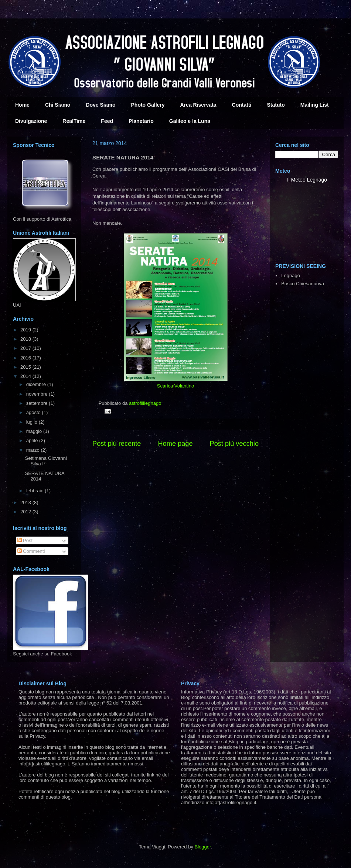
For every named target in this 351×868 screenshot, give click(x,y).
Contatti (242, 105)
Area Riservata (198, 105)
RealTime (74, 121)
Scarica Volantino (175, 386)
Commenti (31, 551)
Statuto (276, 105)
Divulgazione (31, 121)
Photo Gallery (148, 105)
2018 (26, 339)
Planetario (141, 121)
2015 (26, 367)
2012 (26, 512)
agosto (34, 412)
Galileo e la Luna (190, 121)
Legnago (317, 180)
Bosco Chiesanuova (303, 284)
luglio (33, 422)
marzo (34, 450)
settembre (38, 403)
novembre (38, 394)
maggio (35, 431)
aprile (33, 440)
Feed (107, 121)
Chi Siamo (58, 105)
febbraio (36, 491)
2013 (26, 502)
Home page (175, 444)
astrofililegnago (145, 403)
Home (22, 105)
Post (25, 540)
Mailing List (315, 105)
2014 (26, 376)
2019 (26, 330)
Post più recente (117, 444)
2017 (26, 348)
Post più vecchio (234, 444)
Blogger (203, 847)
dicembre (37, 384)
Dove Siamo (100, 105)
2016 (26, 358)
